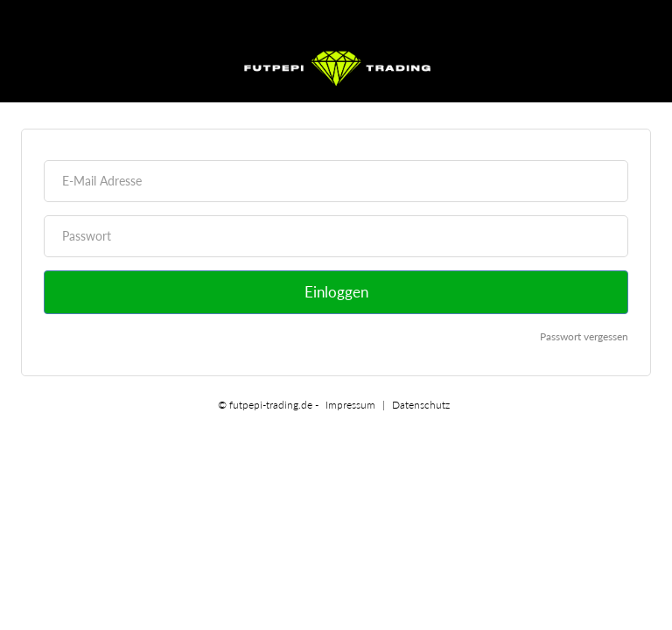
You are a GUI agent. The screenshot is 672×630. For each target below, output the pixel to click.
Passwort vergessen (584, 336)
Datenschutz (421, 405)
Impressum (350, 405)
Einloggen (336, 292)
